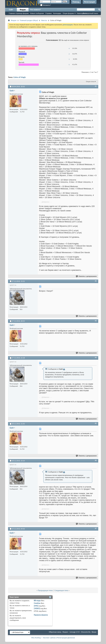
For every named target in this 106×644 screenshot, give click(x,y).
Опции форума (68, 13)
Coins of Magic (20, 77)
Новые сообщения (37, 13)
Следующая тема (61, 590)
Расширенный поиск (90, 13)
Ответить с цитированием (86, 276)
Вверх (94, 632)
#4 (96, 358)
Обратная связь (55, 632)
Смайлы (37, 603)
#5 (96, 423)
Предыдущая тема (45, 590)
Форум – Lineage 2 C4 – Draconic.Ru (76, 632)
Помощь (76, 2)
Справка (48, 13)
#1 (96, 86)
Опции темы (90, 82)
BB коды (37, 600)
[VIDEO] (37, 608)
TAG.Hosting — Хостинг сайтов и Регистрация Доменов (53, 638)
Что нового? (35, 10)
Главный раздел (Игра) (29, 20)
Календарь (57, 13)
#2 (96, 281)
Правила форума (41, 615)
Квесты (44, 20)
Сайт (11, 10)
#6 (96, 460)
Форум (23, 10)
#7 (96, 529)
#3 (96, 321)
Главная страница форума (19, 13)
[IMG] (36, 606)
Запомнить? (46, 5)
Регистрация (90, 2)
